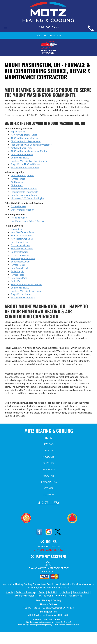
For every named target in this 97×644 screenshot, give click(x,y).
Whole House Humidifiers (24, 188)
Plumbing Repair (19, 218)
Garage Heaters (18, 206)
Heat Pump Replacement (23, 258)
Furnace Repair (18, 265)
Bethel (42, 592)
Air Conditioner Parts (21, 148)
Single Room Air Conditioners (25, 164)
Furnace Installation (20, 245)
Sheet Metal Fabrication (22, 210)
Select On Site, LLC (56, 619)
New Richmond (45, 596)
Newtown (61, 596)
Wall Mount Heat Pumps (23, 297)
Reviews (48, 444)
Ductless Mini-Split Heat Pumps (27, 291)
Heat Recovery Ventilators (24, 195)
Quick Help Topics (48, 35)
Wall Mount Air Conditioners (25, 167)
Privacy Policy (48, 482)
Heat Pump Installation (22, 248)
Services (48, 463)
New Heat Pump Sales (22, 239)
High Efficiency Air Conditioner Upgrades (31, 145)
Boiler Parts (17, 281)
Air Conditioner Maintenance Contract (30, 151)
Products (48, 457)
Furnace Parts (17, 275)
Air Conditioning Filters (22, 175)
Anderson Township (26, 592)
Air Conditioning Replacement (26, 141)
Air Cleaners (17, 182)
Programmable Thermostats (24, 192)
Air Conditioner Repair (22, 154)
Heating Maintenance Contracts (26, 284)
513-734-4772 (49, 502)
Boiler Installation (19, 252)
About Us (48, 476)
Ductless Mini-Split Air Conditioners (29, 161)
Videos (49, 450)
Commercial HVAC (20, 158)
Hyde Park (65, 592)
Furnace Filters (18, 179)
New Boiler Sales (19, 242)
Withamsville (75, 596)
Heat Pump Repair (20, 268)
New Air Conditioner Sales (24, 135)
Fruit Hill (52, 592)
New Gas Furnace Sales (22, 232)
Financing (49, 469)
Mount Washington (25, 596)
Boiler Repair (17, 271)
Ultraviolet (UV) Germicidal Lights (27, 198)
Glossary (49, 494)
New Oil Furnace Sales (22, 236)
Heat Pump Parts (19, 278)
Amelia (9, 592)
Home (49, 438)
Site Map (48, 488)
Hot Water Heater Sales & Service (28, 221)
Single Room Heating (21, 294)
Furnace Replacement (21, 255)
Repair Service (18, 132)
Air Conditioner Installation (24, 138)
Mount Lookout (81, 592)
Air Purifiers (17, 185)
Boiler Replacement (20, 262)
